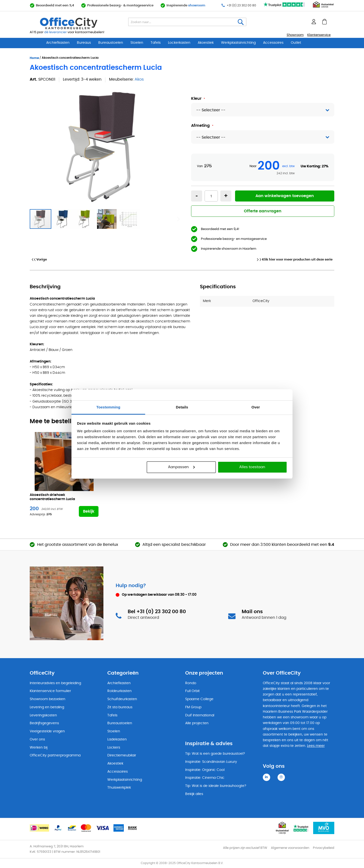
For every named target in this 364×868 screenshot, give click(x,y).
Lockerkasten (179, 43)
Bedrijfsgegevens (44, 723)
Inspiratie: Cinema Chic (205, 778)
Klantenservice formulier (50, 691)
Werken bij (39, 748)
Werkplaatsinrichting (238, 43)
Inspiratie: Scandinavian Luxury (211, 762)
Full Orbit (192, 691)
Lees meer (316, 746)
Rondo (191, 683)
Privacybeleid (324, 848)
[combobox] (187, 22)
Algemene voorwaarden (290, 848)
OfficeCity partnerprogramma (55, 755)
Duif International (200, 715)
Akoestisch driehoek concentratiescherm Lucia (52, 497)
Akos (139, 79)
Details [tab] (182, 407)
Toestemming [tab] (108, 407)
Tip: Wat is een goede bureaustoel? (215, 754)
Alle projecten (197, 723)
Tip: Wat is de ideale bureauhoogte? (216, 786)
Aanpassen (181, 467)
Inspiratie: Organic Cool (205, 770)
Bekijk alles (194, 794)
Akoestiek (206, 43)
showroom (197, 6)
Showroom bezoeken (48, 699)
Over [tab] (256, 407)
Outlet (296, 43)
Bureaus (84, 43)
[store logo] (80, 23)
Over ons (37, 739)
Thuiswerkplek (119, 788)
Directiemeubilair (122, 755)
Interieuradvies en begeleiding (55, 683)
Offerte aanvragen (263, 211)
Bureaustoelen (111, 43)
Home (34, 58)
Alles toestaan (252, 467)
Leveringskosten (43, 715)
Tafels (156, 43)
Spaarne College (199, 699)
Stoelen (137, 43)
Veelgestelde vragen (47, 731)
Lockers (114, 748)
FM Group (193, 707)
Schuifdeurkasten (122, 699)
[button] (63, 219)
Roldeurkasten (119, 691)
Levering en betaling (47, 707)
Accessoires (273, 43)
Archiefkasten (58, 43)
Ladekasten (117, 739)
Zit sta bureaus (120, 707)
